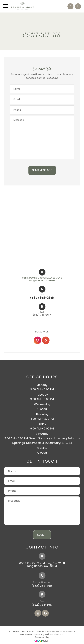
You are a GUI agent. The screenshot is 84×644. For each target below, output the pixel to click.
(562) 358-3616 (42, 586)
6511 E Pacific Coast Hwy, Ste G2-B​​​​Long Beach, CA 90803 (42, 279)
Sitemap (59, 634)
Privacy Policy (44, 634)
